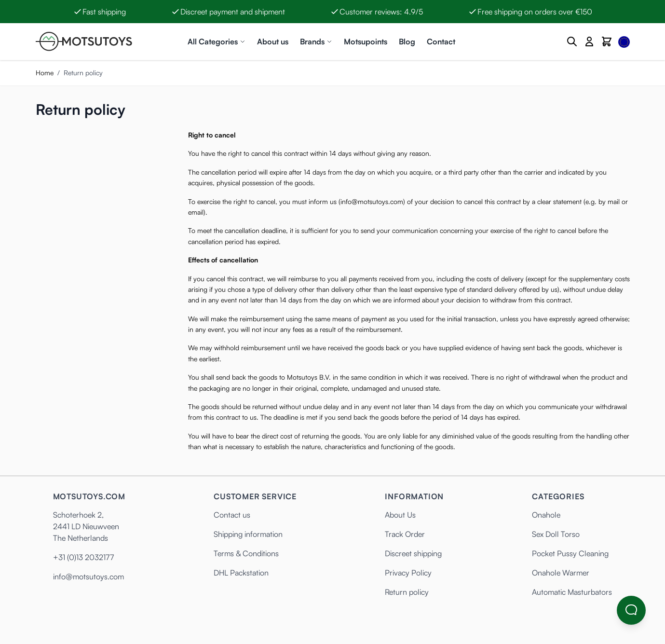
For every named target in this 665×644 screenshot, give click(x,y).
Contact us (232, 515)
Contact (441, 41)
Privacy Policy (408, 573)
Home (45, 73)
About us (273, 41)
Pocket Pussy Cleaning (570, 553)
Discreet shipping (413, 553)
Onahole (546, 515)
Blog (407, 41)
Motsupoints (366, 41)
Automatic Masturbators (572, 592)
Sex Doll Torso (556, 534)
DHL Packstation (241, 573)
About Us (400, 515)
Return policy (407, 592)
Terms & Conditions (246, 553)
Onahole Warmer (561, 573)
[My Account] (589, 41)
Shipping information (248, 534)
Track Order (405, 534)
